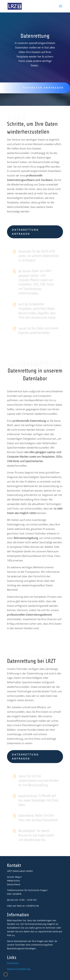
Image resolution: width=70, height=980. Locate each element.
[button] (6, 974)
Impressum (13, 963)
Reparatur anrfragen (42, 88)
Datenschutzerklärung (19, 969)
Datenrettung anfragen (25, 232)
